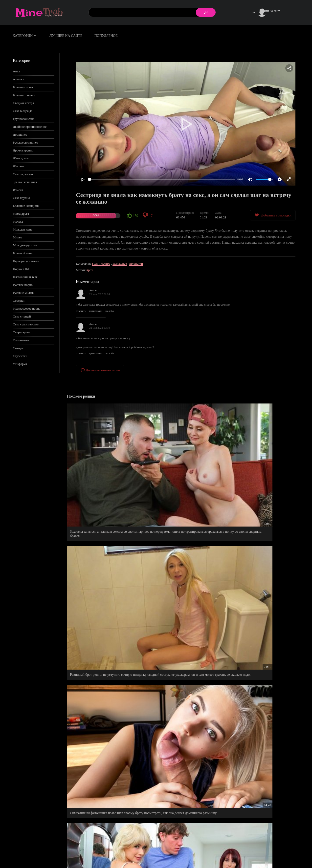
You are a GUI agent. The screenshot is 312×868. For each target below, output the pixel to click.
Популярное (106, 36)
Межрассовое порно (27, 308)
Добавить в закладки (273, 215)
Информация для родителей (285, 850)
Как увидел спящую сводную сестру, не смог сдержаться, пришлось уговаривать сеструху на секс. (105, 668)
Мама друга (21, 214)
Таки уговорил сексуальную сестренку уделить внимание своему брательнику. (105, 596)
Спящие (18, 348)
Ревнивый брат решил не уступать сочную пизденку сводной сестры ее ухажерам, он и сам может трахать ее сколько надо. (183, 458)
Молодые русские (25, 245)
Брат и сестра (101, 264)
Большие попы (23, 87)
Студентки (20, 356)
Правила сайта (246, 850)
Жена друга (21, 158)
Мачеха (18, 222)
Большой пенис (23, 253)
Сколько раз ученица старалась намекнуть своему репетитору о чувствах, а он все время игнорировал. (265, 598)
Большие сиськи (24, 95)
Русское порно (23, 285)
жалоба (110, 311)
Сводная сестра (23, 103)
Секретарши (21, 332)
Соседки (19, 301)
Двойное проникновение (30, 127)
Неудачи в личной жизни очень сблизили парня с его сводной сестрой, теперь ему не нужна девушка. (105, 807)
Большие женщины (26, 206)
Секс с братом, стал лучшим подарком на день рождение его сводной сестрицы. (185, 735)
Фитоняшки (21, 340)
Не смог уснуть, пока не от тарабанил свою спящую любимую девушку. (182, 666)
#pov (90, 270)
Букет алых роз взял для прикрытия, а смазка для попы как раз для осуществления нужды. (265, 735)
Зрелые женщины (25, 182)
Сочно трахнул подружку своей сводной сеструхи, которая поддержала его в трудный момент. (184, 598)
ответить (81, 311)
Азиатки (19, 79)
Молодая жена (23, 229)
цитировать (96, 311)
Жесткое (19, 166)
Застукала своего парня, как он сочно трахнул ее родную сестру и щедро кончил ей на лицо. (265, 666)
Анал (16, 71)
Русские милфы (23, 293)
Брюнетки (136, 264)
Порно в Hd (21, 269)
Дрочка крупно (23, 150)
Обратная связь (277, 855)
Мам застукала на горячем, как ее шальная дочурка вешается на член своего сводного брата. (101, 528)
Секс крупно (21, 198)
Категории (25, 36)
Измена (18, 190)
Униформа (20, 364)
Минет (17, 237)
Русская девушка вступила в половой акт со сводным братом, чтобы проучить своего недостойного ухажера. (102, 737)
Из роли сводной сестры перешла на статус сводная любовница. (263, 526)
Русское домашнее (25, 142)
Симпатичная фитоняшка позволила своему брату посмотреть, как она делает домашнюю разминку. (265, 458)
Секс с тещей (22, 316)
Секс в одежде (23, 111)
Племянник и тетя (25, 277)
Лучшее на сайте (66, 36)
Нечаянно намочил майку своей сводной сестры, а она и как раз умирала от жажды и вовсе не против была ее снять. (183, 528)
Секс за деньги (23, 174)
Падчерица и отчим (26, 261)
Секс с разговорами (26, 324)
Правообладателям (249, 855)
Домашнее (20, 135)
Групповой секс (23, 119)
